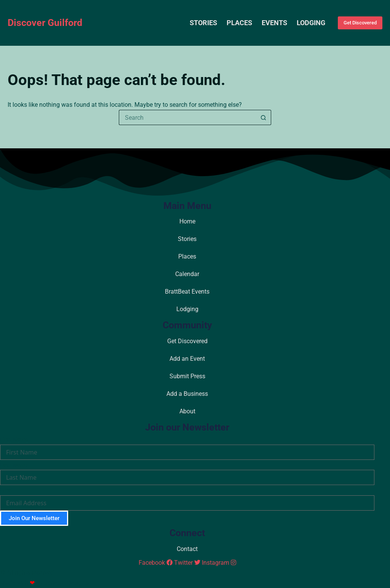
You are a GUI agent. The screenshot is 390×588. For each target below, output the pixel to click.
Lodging (311, 23)
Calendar (187, 274)
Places (239, 23)
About (187, 411)
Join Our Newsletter (34, 518)
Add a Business (187, 394)
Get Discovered (360, 23)
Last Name (14, 465)
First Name (14, 439)
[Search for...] (187, 117)
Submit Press (187, 376)
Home (187, 221)
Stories (203, 23)
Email (7, 490)
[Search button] (264, 117)
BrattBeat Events (187, 292)
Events (274, 23)
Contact (187, 549)
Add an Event (187, 359)
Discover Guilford (45, 23)
